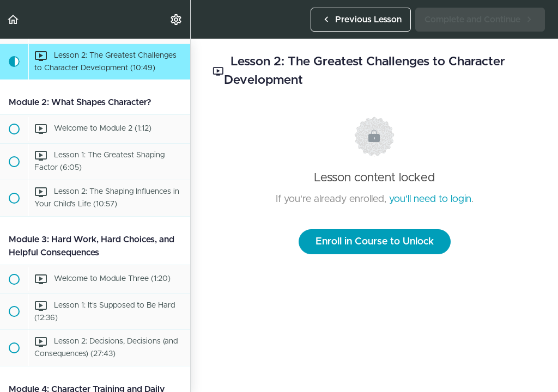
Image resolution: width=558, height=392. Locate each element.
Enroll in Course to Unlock (375, 242)
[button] (14, 19)
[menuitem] (177, 19)
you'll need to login (430, 199)
